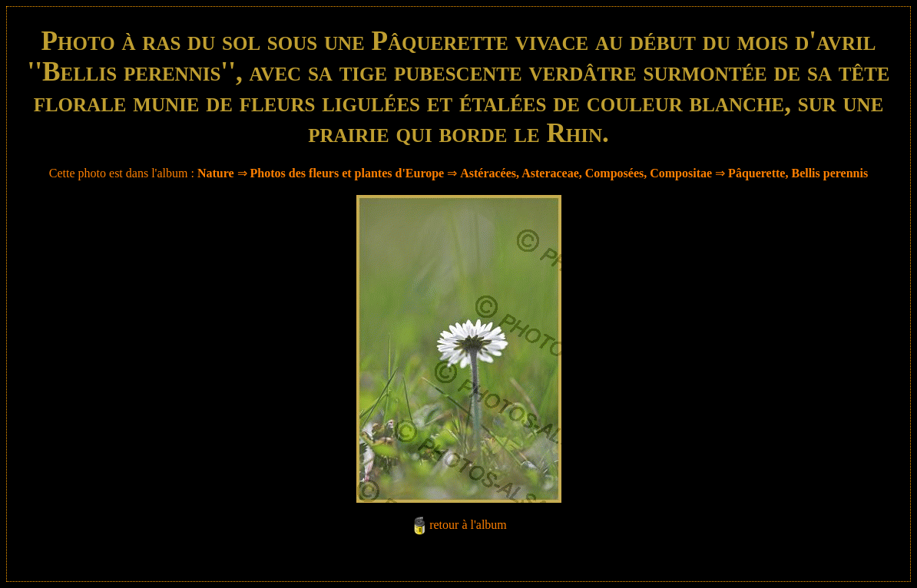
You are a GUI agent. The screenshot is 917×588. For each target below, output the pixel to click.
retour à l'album (468, 525)
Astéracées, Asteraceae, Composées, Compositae (586, 173)
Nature (216, 173)
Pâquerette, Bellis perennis (798, 173)
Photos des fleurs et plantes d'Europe (348, 173)
